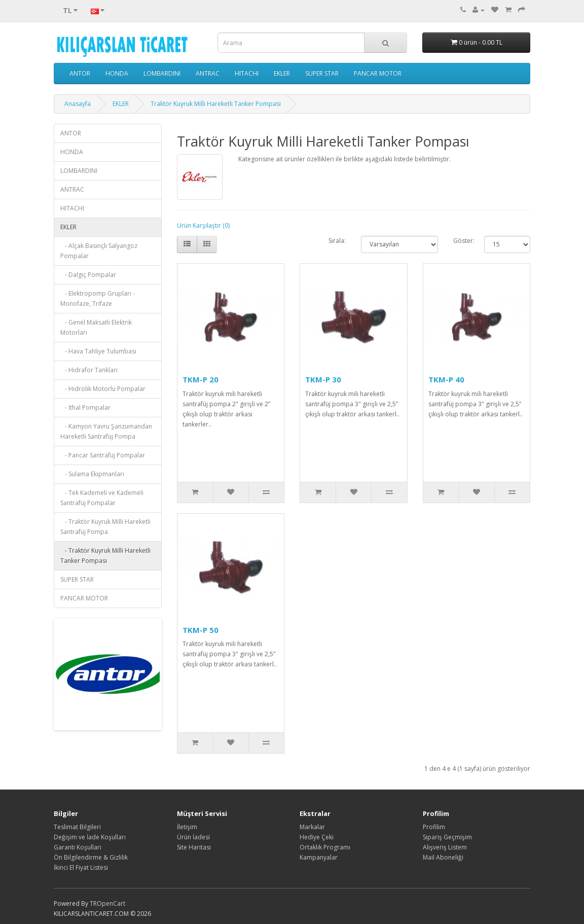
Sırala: (337, 241)
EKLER (282, 73)
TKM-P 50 (200, 630)
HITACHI (247, 73)
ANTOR (80, 73)
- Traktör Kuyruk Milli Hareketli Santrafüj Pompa (105, 527)
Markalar (312, 827)
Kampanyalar (319, 857)
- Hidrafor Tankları (89, 370)
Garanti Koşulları (78, 847)
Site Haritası (194, 847)
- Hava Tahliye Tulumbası (98, 351)
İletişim (187, 827)
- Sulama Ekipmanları (92, 474)
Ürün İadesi (193, 837)
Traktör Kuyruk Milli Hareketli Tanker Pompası (216, 104)
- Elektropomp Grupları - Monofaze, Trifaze (98, 298)
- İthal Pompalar (85, 407)
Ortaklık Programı (325, 847)
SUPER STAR (322, 73)
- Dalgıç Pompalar (88, 275)
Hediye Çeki (317, 837)
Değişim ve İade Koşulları (90, 837)
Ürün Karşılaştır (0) (203, 225)
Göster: (461, 241)
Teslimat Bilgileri (77, 827)
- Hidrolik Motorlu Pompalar (103, 389)
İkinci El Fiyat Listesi (81, 867)
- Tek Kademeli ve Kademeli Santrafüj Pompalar (102, 498)
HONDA (117, 73)
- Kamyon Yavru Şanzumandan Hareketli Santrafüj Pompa (106, 431)
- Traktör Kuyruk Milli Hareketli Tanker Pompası (105, 556)
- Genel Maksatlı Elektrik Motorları (96, 327)
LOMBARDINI (162, 73)
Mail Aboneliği (443, 857)
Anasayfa (78, 104)
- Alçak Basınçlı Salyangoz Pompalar (99, 251)
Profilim (434, 827)
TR (93, 903)
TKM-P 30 (323, 379)
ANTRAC (208, 73)
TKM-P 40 (446, 379)
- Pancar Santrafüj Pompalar (103, 455)
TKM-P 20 (200, 379)
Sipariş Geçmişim (447, 837)
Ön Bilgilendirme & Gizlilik (91, 857)
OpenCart (111, 903)
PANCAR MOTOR (378, 73)
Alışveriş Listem (445, 847)
